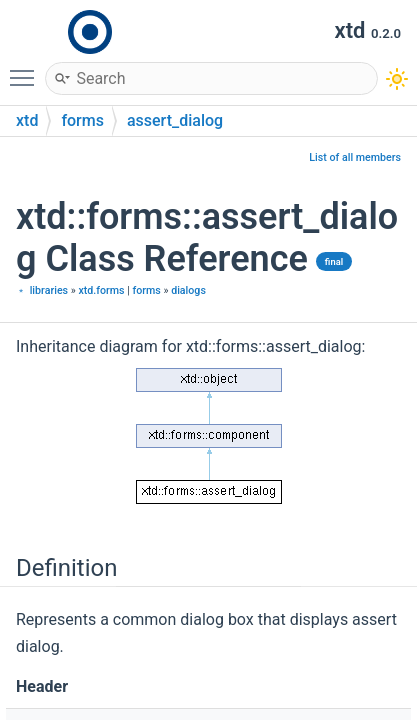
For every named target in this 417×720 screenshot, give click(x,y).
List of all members (355, 157)
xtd (27, 120)
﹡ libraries (42, 290)
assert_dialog (175, 120)
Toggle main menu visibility (27, 69)
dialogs (188, 290)
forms (82, 120)
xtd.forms (101, 290)
